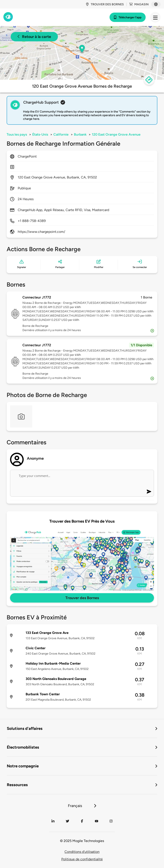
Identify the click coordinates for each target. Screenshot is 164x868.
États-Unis (40, 134)
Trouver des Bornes (82, 598)
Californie (61, 134)
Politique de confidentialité (82, 859)
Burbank (80, 134)
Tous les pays (17, 134)
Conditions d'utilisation (82, 852)
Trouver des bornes (105, 4)
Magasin (139, 4)
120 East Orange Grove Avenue (116, 134)
